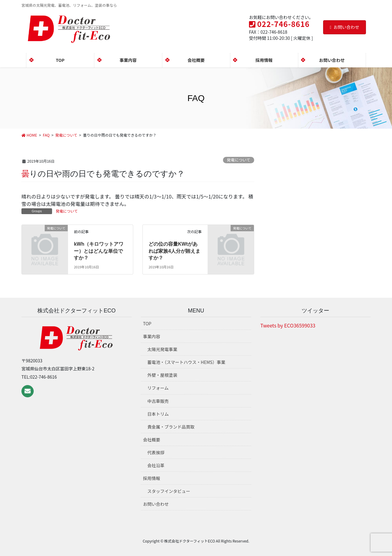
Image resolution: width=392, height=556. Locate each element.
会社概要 (152, 440)
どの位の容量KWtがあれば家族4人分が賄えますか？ (174, 251)
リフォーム (158, 388)
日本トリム (158, 414)
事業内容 (152, 336)
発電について (239, 160)
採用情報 (152, 478)
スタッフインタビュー (169, 491)
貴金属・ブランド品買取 (171, 427)
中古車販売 (158, 401)
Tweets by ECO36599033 (288, 325)
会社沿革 (156, 465)
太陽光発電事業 (162, 349)
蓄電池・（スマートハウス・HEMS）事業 (186, 362)
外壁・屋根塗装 (162, 375)
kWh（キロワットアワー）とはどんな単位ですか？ (99, 251)
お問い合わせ (345, 27)
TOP (147, 323)
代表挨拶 (156, 452)
